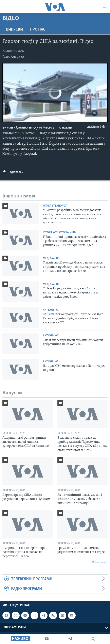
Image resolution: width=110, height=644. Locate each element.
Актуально (50, 310)
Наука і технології (56, 206)
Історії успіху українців (59, 233)
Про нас (38, 30)
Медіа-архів (51, 258)
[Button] (13, 173)
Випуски (14, 30)
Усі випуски (100, 563)
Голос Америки (13, 57)
